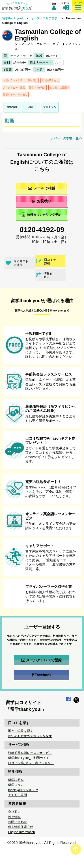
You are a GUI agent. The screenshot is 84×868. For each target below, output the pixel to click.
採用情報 (14, 817)
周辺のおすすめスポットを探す (30, 736)
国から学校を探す (21, 731)
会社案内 (14, 812)
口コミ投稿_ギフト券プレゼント (31, 763)
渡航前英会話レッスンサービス (30, 753)
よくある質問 (17, 795)
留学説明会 (16, 780)
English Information (22, 832)
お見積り (42, 201)
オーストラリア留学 (44, 18)
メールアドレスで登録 (42, 660)
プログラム (50, 107)
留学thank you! (13, 18)
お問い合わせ (17, 822)
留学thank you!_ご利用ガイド (29, 758)
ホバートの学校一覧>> (66, 138)
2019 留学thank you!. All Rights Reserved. (43, 843)
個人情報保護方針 (21, 827)
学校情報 (12, 107)
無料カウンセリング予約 (42, 215)
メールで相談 (42, 188)
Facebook (42, 675)
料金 (31, 107)
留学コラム (16, 785)
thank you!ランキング (23, 790)
